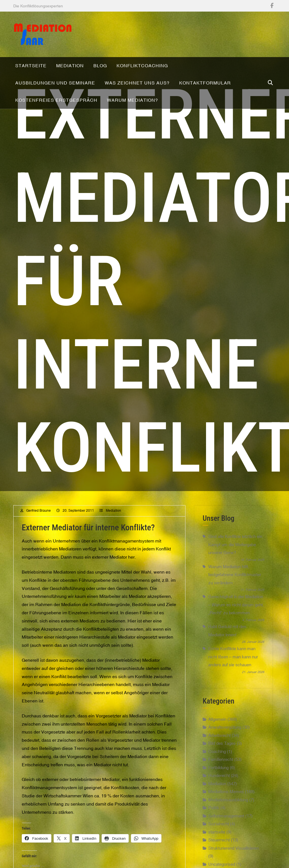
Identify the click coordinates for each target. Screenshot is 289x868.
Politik (214, 835)
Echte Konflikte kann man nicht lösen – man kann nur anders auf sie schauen (233, 684)
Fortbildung (218, 795)
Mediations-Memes (226, 819)
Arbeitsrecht (219, 763)
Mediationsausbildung (228, 827)
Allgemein (217, 747)
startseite (217, 859)
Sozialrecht (219, 851)
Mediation (113, 538)
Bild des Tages (222, 771)
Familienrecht (221, 787)
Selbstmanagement (226, 843)
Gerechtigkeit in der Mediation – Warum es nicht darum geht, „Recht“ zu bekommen (236, 632)
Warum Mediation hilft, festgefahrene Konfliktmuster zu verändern (235, 602)
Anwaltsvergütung (225, 755)
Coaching (217, 779)
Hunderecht (219, 803)
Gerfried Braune (39, 538)
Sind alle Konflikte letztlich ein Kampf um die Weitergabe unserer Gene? (235, 572)
